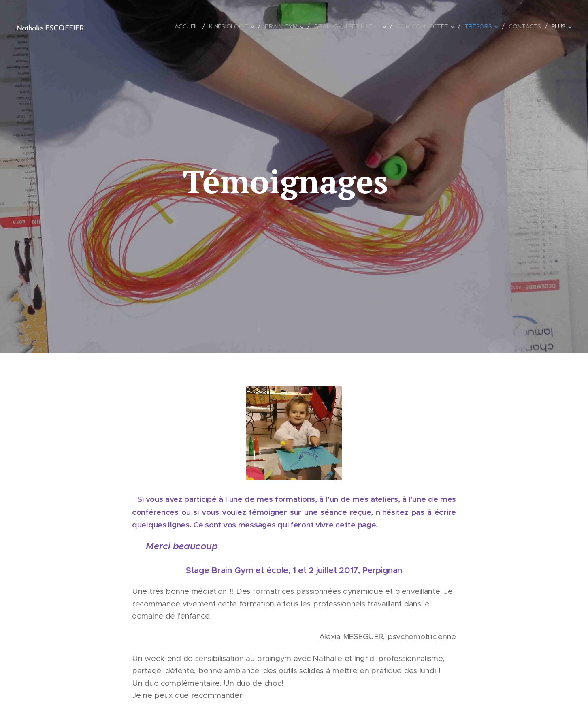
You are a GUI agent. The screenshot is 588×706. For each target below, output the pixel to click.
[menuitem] (192, 26)
